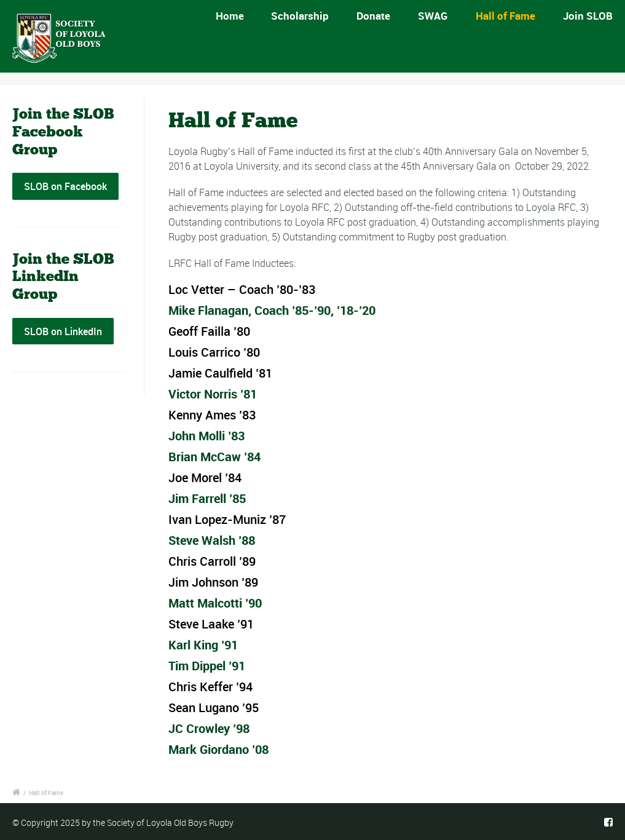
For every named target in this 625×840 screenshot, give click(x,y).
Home (234, 16)
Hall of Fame (505, 16)
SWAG (433, 16)
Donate (373, 16)
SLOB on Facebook (65, 186)
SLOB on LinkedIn (63, 331)
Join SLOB (588, 16)
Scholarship (300, 16)
